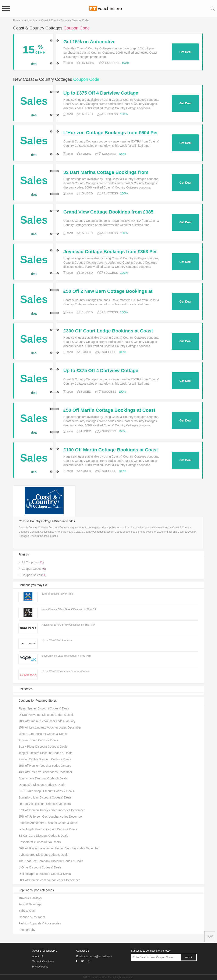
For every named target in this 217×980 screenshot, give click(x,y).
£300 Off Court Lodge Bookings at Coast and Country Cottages (108, 331)
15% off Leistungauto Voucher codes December (50, 727)
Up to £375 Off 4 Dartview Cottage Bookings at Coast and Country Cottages (109, 93)
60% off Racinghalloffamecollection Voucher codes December (59, 848)
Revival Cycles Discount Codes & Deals (45, 759)
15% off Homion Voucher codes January (45, 766)
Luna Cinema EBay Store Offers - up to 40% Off (69, 609)
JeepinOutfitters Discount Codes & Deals (45, 753)
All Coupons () (33, 562)
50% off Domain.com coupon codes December (49, 880)
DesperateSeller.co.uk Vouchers (40, 842)
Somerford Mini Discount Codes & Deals (45, 797)
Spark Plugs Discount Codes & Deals (43, 747)
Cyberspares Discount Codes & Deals (43, 855)
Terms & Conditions (43, 962)
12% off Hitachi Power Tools (58, 594)
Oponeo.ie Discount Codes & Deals (42, 785)
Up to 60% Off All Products (57, 640)
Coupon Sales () (34, 575)
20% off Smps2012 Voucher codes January (47, 721)
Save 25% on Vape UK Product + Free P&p (66, 656)
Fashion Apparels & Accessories (40, 923)
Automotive (31, 20)
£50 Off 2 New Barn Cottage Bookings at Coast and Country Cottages (108, 291)
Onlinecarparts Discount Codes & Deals (45, 874)
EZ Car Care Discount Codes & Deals (43, 836)
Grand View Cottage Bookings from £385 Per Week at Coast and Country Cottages (109, 212)
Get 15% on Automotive (89, 42)
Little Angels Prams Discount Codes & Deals (48, 829)
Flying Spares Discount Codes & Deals (44, 708)
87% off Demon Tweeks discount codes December (52, 810)
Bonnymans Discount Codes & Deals (43, 778)
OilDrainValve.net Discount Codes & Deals (46, 715)
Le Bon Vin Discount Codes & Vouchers (45, 804)
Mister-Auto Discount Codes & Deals (42, 734)
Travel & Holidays (30, 898)
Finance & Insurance (32, 917)
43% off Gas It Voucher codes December (45, 772)
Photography (27, 930)
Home (17, 20)
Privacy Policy (40, 967)
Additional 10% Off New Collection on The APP (68, 625)
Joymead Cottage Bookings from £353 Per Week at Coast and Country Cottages (110, 252)
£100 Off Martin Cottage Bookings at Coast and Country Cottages (111, 450)
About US (38, 956)
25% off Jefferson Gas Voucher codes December (51, 817)
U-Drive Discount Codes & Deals (40, 867)
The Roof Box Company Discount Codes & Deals (51, 861)
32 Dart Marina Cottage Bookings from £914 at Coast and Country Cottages (106, 172)
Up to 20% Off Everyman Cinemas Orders (65, 671)
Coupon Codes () (34, 569)
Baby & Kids (26, 911)
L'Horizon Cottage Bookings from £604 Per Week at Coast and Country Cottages (111, 133)
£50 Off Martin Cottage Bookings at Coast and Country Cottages (109, 410)
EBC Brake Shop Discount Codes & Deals (46, 791)
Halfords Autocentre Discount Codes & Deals (48, 823)
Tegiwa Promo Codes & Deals (38, 740)
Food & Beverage (30, 904)
